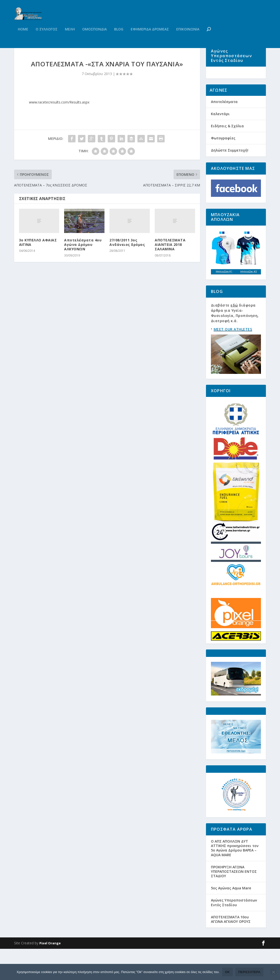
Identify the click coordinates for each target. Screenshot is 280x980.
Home (23, 39)
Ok (228, 972)
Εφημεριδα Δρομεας (150, 39)
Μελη (70, 39)
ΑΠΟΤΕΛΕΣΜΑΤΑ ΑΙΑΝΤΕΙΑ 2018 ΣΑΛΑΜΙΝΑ (170, 267)
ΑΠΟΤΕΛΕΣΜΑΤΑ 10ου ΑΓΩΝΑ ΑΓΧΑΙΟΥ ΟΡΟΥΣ (231, 950)
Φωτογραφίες (223, 169)
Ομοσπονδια (94, 39)
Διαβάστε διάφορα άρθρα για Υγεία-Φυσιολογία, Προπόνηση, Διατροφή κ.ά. (235, 344)
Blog (119, 39)
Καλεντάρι (220, 145)
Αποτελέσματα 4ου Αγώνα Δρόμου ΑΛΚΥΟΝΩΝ (83, 267)
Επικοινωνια (188, 39)
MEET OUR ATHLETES (233, 360)
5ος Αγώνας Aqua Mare (231, 919)
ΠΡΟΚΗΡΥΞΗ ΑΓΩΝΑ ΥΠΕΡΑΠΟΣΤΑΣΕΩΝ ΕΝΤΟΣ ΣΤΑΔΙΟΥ (234, 902)
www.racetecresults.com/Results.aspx (59, 125)
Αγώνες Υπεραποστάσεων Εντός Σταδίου (234, 934)
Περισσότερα (249, 972)
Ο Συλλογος (47, 39)
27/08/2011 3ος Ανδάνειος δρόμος (127, 265)
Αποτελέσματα (224, 133)
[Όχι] (273, 972)
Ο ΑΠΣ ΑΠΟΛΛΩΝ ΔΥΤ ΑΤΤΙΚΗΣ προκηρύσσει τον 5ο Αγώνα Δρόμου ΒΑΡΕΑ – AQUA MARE (235, 879)
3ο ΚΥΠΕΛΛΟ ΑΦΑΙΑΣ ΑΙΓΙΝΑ (38, 265)
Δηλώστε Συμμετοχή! (230, 181)
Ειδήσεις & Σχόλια (227, 157)
